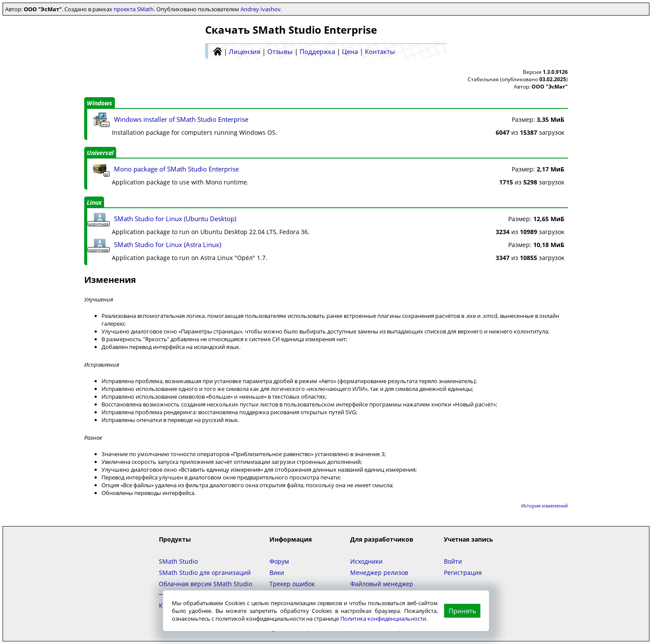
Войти (453, 561)
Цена (350, 51)
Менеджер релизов (379, 573)
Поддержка (317, 51)
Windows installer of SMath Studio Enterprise (181, 119)
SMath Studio (178, 561)
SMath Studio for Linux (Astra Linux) (168, 244)
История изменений (544, 506)
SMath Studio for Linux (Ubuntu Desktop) (175, 219)
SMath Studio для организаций (205, 573)
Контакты (380, 51)
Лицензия (245, 51)
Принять (462, 611)
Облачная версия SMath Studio (206, 584)
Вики (277, 573)
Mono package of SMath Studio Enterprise (176, 169)
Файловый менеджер (382, 584)
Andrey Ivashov (261, 9)
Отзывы (280, 51)
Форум (279, 561)
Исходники (366, 561)
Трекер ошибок (292, 584)
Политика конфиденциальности (383, 619)
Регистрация (463, 573)
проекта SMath (134, 9)
